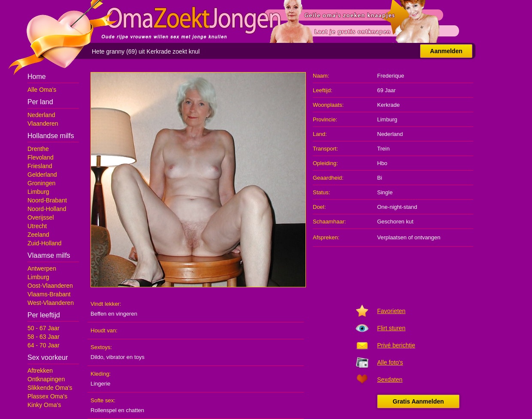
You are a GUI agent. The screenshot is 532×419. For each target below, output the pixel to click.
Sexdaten (390, 380)
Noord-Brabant (47, 200)
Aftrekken (40, 371)
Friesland (40, 166)
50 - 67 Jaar (44, 328)
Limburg (38, 192)
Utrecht (37, 226)
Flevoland (41, 157)
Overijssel (41, 217)
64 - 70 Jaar (44, 345)
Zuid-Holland (44, 243)
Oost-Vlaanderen (50, 286)
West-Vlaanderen (51, 303)
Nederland (41, 115)
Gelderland (42, 175)
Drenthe (38, 149)
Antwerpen (42, 268)
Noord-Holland (47, 209)
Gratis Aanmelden (418, 401)
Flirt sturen (391, 328)
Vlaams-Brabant (49, 294)
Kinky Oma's (44, 405)
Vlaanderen (43, 124)
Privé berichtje (396, 345)
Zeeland (38, 235)
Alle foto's (390, 362)
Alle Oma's (42, 90)
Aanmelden (446, 51)
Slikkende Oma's (50, 388)
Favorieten (391, 311)
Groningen (41, 183)
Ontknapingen (46, 379)
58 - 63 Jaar (44, 337)
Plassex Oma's (47, 396)
